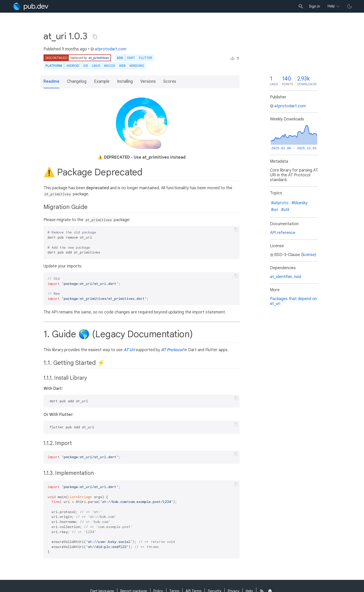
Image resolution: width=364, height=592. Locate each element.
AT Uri (129, 350)
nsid (298, 277)
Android (73, 66)
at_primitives (99, 58)
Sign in (314, 6)
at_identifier (281, 277)
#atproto (280, 203)
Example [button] (102, 81)
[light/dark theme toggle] (350, 6)
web (122, 66)
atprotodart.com (108, 49)
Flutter (145, 58)
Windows (137, 66)
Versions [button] (148, 81)
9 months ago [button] (74, 49)
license (309, 255)
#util (285, 210)
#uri (275, 210)
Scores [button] (170, 81)
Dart (131, 58)
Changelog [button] (77, 81)
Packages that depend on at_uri (293, 301)
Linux (96, 66)
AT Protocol (172, 350)
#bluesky (299, 203)
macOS (110, 66)
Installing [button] (125, 81)
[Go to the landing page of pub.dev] (30, 6)
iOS (86, 66)
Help (331, 6)
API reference (283, 233)
